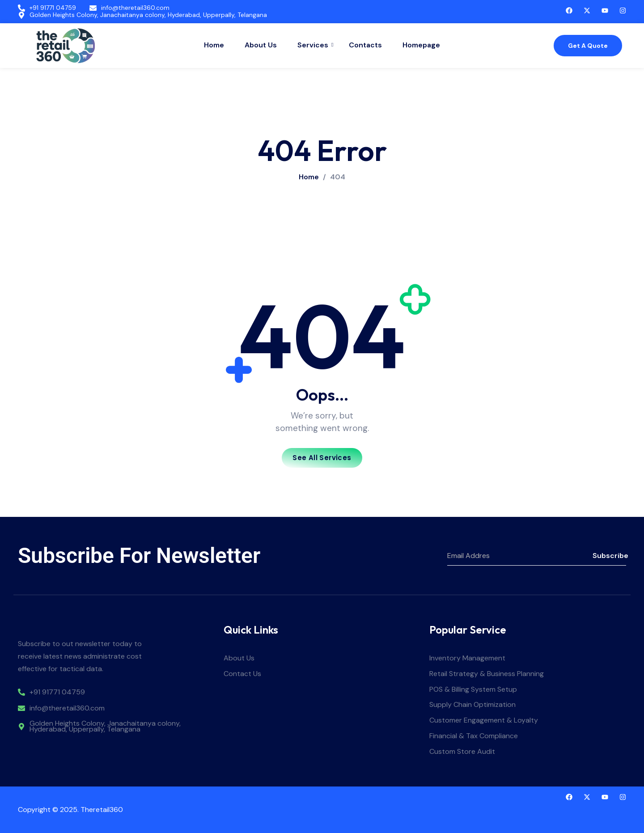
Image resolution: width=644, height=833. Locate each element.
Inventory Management (467, 658)
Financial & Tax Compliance (474, 736)
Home (214, 45)
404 (338, 177)
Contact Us (242, 674)
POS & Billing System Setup (473, 690)
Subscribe (609, 556)
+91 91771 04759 (53, 8)
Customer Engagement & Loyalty (484, 721)
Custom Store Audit (462, 752)
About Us (261, 45)
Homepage (421, 45)
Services (314, 45)
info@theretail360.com (135, 8)
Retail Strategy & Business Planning (487, 674)
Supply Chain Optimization (472, 705)
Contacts (365, 45)
